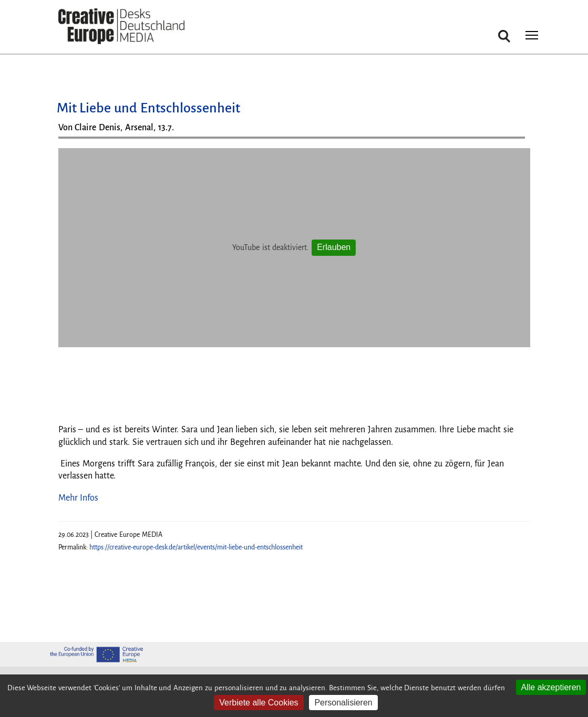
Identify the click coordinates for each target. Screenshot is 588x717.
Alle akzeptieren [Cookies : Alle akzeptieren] (551, 687)
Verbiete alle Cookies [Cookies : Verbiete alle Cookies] (259, 703)
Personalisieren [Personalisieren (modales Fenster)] (343, 703)
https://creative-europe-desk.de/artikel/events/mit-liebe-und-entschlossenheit (196, 547)
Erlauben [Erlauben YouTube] (334, 247)
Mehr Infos (79, 498)
